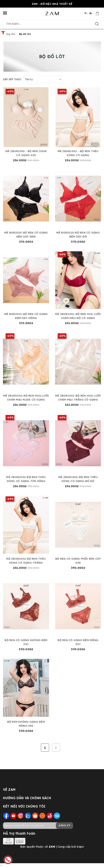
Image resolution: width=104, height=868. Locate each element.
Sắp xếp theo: (12, 79)
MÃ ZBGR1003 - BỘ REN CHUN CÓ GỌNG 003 (26, 153)
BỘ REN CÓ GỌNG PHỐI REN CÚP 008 (78, 561)
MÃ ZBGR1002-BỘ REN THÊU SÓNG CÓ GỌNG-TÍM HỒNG (26, 479)
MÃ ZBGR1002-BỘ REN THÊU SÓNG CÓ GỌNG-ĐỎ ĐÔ (78, 479)
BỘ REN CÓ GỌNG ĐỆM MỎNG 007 (78, 642)
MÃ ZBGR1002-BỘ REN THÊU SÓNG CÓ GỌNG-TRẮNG (26, 561)
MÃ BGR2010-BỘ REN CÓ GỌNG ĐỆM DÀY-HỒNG (26, 316)
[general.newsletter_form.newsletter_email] (38, 826)
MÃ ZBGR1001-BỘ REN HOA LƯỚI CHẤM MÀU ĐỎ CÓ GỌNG (78, 316)
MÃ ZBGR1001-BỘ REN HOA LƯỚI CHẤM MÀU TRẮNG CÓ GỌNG (78, 398)
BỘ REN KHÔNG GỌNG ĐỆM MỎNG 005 (26, 724)
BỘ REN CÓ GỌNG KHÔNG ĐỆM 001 (26, 642)
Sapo (80, 847)
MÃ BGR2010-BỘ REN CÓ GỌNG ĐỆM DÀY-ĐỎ (78, 235)
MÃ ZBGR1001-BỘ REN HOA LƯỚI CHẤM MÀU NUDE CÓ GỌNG (26, 398)
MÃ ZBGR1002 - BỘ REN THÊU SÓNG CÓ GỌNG (78, 153)
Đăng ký (64, 825)
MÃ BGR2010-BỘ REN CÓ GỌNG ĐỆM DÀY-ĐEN (26, 235)
